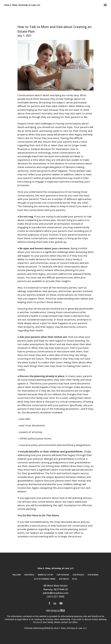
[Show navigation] (104, 5)
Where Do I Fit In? (45, 575)
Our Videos (64, 579)
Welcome (17, 575)
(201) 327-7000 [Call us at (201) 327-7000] (56, 596)
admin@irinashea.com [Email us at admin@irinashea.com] (55, 593)
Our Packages (63, 575)
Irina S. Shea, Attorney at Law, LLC (22, 5)
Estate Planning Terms (45, 579)
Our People (29, 575)
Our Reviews (93, 575)
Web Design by (55, 610)
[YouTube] (61, 603)
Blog (75, 579)
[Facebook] (49, 603)
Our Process (78, 575)
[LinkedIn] (55, 603)
